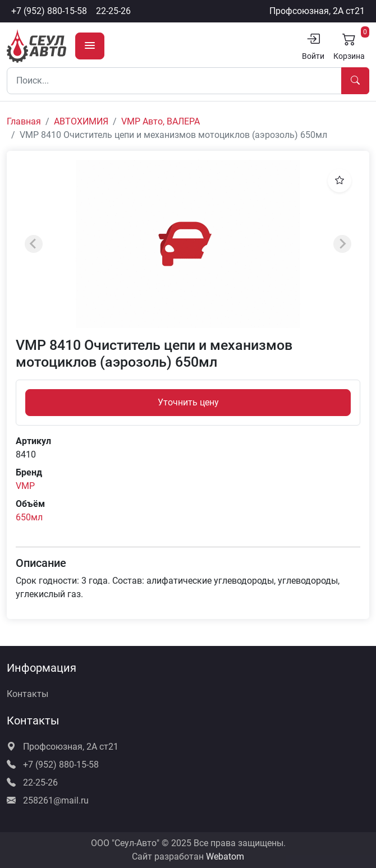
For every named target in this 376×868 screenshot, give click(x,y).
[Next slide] (342, 244)
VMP (25, 486)
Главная (24, 121)
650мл (29, 517)
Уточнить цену (188, 402)
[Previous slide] (34, 244)
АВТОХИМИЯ (81, 121)
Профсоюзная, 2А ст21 (317, 11)
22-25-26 (113, 11)
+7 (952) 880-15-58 (49, 11)
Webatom (225, 857)
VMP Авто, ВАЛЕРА (161, 121)
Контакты (27, 694)
